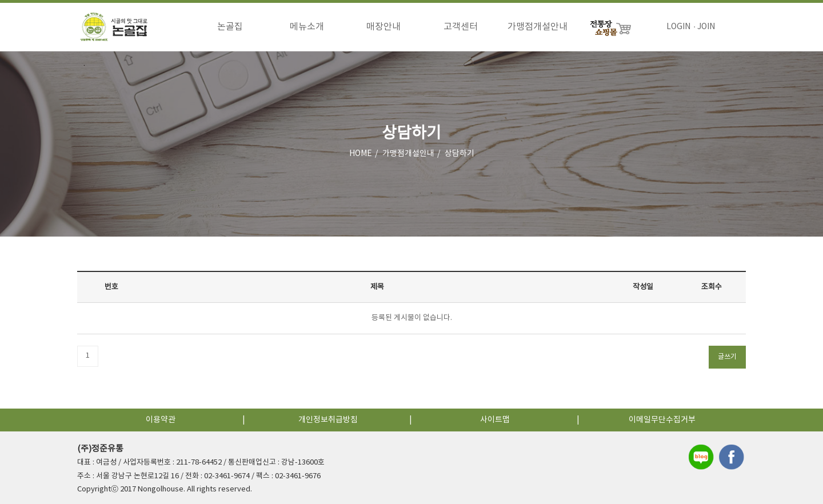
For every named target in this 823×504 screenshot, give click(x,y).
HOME (361, 154)
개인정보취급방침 (328, 420)
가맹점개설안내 (538, 27)
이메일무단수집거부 (662, 420)
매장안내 (383, 27)
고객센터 (461, 27)
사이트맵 (495, 420)
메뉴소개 (307, 27)
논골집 (230, 27)
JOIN (706, 27)
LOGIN (678, 27)
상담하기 (460, 154)
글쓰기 (727, 357)
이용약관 (161, 420)
